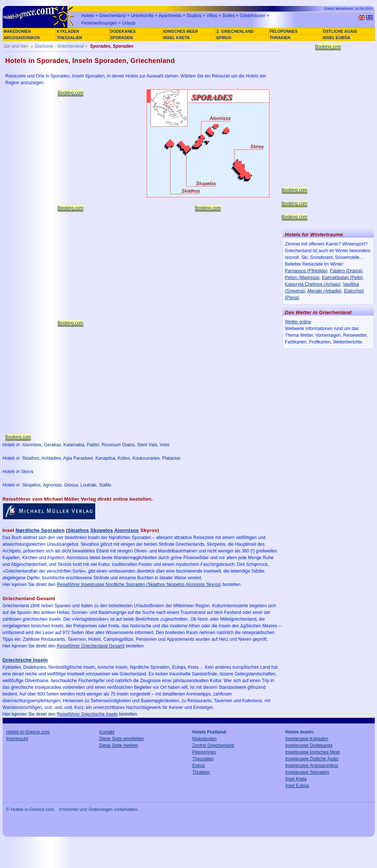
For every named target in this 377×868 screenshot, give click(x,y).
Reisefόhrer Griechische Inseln (87, 714)
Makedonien (205, 739)
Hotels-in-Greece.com (28, 732)
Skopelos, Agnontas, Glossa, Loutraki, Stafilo (67, 485)
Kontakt (107, 732)
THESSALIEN (70, 38)
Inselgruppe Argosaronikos (312, 766)
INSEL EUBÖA (337, 38)
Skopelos (102, 530)
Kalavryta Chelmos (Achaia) (313, 284)
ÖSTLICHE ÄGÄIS (340, 31)
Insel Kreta (296, 779)
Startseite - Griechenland (59, 46)
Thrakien (201, 772)
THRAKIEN (280, 38)
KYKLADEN (68, 31)
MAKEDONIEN (17, 31)
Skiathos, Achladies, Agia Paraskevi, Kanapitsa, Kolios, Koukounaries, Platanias (102, 458)
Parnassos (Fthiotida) (306, 271)
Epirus (199, 766)
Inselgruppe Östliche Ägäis (312, 759)
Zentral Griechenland (213, 745)
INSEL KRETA (177, 38)
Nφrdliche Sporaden (40, 530)
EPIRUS (224, 38)
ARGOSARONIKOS (22, 38)
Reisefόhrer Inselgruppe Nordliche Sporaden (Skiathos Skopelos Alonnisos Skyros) (139, 585)
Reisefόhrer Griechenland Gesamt (90, 646)
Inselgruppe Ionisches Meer (313, 752)
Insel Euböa (297, 786)
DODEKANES (123, 31)
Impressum (17, 739)
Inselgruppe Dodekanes (309, 745)
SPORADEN (122, 38)
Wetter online (298, 322)
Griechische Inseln (25, 660)
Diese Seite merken (119, 745)
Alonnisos (127, 530)
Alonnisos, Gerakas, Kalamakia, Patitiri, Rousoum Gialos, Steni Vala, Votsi (96, 445)
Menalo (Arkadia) (324, 291)
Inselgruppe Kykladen (307, 739)
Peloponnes (204, 752)
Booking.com (71, 93)
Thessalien (203, 759)
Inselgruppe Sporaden (307, 772)
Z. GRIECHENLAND (235, 31)
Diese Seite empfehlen (122, 739)
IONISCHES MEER (181, 31)
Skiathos (78, 530)
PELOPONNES (284, 31)
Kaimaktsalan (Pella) (342, 278)
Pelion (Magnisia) (302, 278)
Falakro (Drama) (346, 271)
